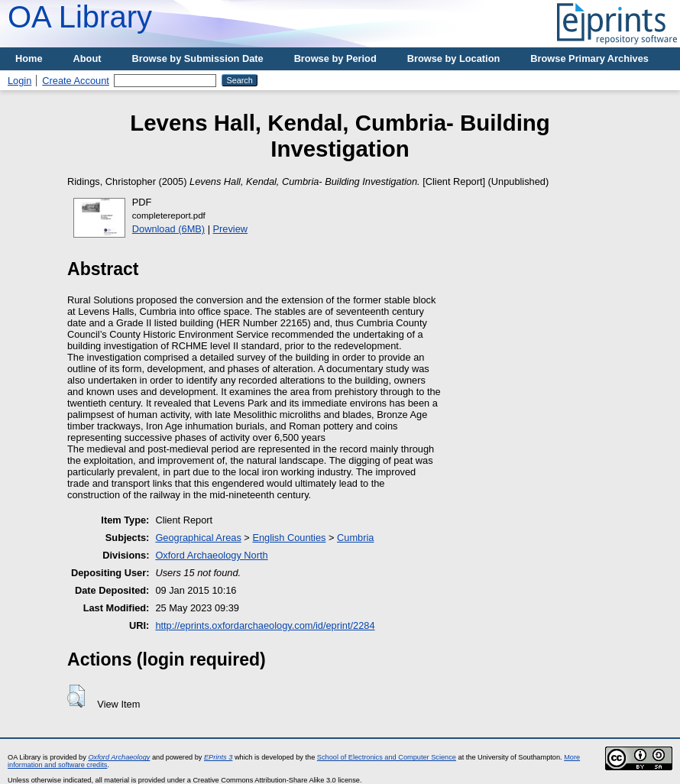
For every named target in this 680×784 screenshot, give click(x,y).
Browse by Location (454, 58)
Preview (231, 229)
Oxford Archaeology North (211, 555)
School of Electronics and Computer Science (387, 757)
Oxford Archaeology (119, 757)
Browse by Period (335, 58)
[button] (76, 696)
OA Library (80, 17)
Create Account (76, 81)
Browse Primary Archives (589, 58)
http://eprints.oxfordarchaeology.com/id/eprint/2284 (265, 625)
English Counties (289, 538)
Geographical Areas (198, 538)
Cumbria (355, 538)
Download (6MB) (168, 229)
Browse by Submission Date (198, 58)
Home (29, 58)
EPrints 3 (218, 757)
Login (19, 81)
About (87, 58)
